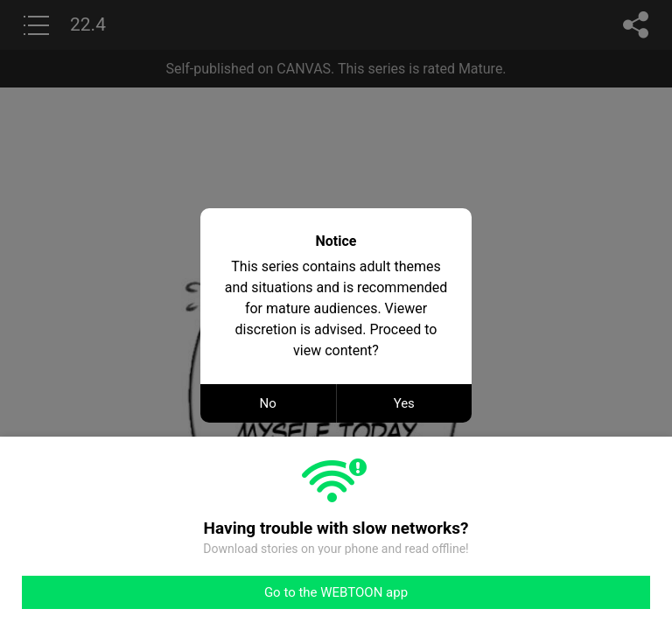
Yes (404, 403)
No (268, 403)
